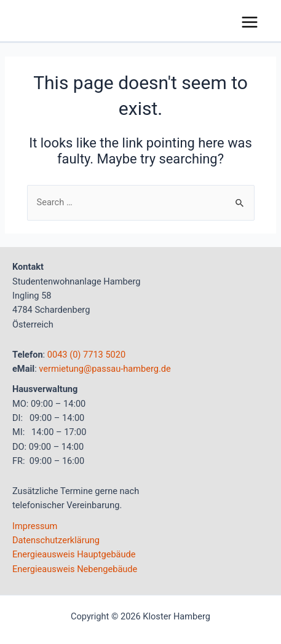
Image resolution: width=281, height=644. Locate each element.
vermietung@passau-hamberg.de (105, 369)
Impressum (35, 526)
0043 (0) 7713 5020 (86, 355)
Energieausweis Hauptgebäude (74, 554)
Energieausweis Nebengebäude (75, 569)
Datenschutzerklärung (56, 540)
